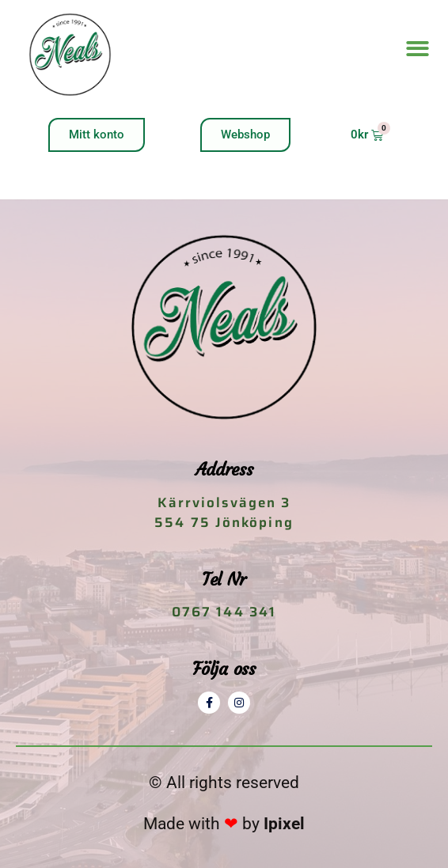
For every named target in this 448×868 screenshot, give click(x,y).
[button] (418, 49)
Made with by (224, 824)
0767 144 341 (224, 612)
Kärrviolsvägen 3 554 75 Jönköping (224, 513)
